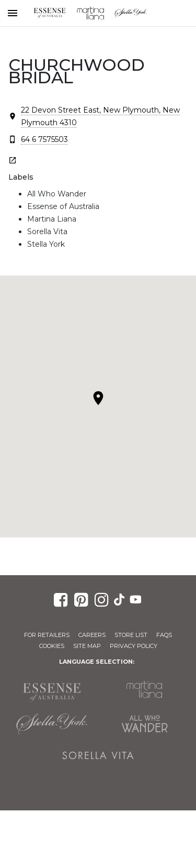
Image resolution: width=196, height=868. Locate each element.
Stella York (131, 13)
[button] (98, 398)
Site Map (87, 646)
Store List (131, 635)
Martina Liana (90, 13)
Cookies (52, 646)
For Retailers (47, 635)
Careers (92, 635)
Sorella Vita (98, 755)
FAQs (164, 635)
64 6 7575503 (44, 139)
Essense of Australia (50, 13)
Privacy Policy (134, 646)
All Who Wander (145, 724)
